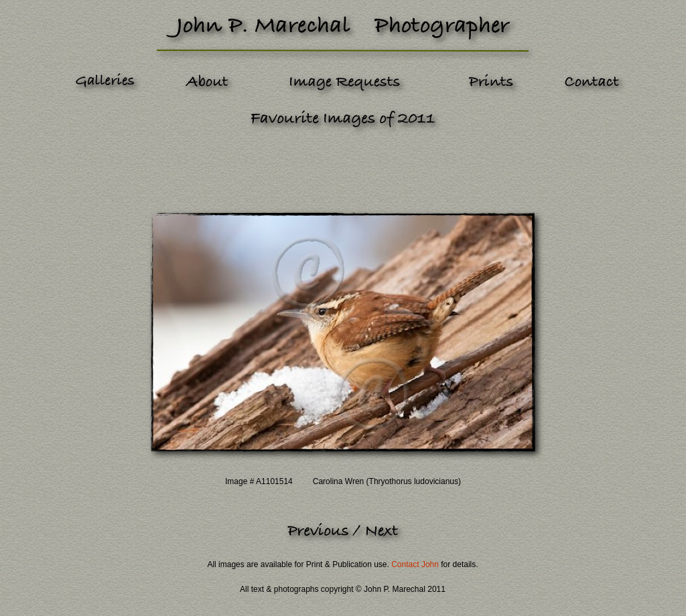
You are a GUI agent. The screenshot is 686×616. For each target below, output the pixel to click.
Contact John (415, 564)
